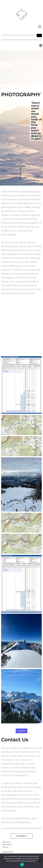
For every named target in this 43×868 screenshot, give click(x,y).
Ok (22, 865)
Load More (22, 731)
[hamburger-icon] (39, 27)
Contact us (22, 836)
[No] (40, 861)
